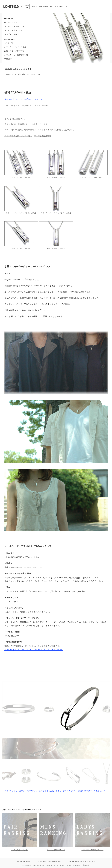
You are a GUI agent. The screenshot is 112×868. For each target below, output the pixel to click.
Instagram (8, 74)
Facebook (31, 74)
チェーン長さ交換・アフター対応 (18, 136)
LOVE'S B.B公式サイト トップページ (81, 861)
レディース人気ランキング (92, 850)
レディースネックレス (13, 30)
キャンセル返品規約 (42, 136)
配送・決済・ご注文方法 (14, 51)
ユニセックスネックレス (14, 26)
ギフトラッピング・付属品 (15, 47)
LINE (39, 74)
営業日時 (8, 59)
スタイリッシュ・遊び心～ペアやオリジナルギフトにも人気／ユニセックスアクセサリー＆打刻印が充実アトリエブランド (55, 791)
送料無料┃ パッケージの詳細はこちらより (23, 99)
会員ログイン (28, 105)
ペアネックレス (11, 22)
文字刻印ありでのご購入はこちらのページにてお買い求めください (34, 650)
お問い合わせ (42, 105)
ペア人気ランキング (20, 850)
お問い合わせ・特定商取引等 (16, 55)
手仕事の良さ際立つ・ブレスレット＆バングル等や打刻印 (39, 861)
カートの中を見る (12, 105)
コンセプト (9, 43)
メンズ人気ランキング (56, 850)
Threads (21, 74)
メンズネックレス (12, 34)
